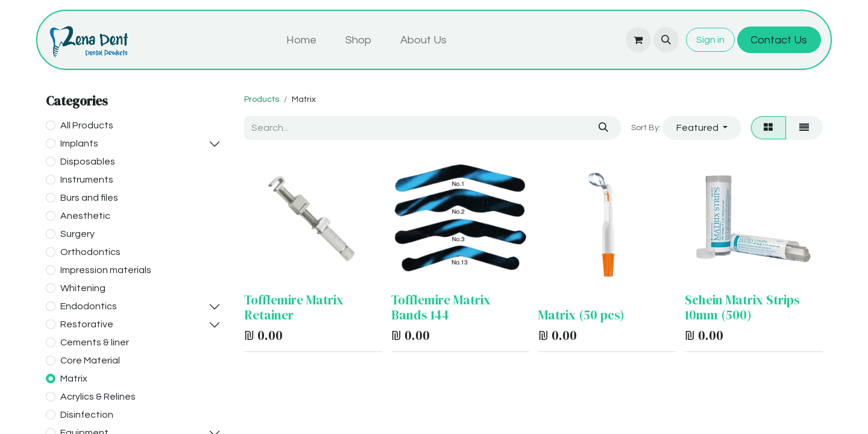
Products (262, 99)
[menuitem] (301, 40)
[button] (666, 40)
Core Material (90, 360)
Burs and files (89, 198)
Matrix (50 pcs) (581, 315)
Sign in (710, 40)
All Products (87, 125)
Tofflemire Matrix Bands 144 (441, 307)
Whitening (83, 288)
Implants (79, 143)
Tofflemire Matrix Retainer (294, 307)
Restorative (87, 324)
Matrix (74, 379)
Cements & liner (95, 342)
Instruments (87, 180)
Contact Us (779, 40)
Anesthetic (85, 216)
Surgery (77, 234)
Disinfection (87, 415)
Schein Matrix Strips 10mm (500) (742, 307)
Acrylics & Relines (98, 397)
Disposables (88, 162)
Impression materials (106, 270)
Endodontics (89, 306)
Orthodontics (90, 252)
